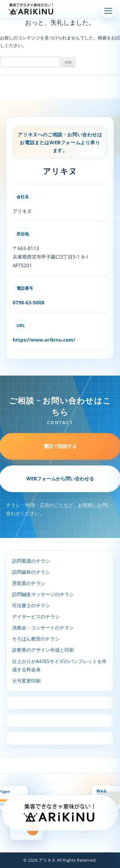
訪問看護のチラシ (31, 561)
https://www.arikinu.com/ (44, 340)
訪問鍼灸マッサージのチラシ (43, 594)
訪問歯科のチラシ (31, 572)
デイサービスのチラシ (36, 617)
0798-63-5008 (29, 302)
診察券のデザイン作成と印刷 (43, 650)
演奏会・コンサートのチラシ (43, 628)
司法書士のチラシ (31, 605)
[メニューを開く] (108, 11)
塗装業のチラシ (29, 583)
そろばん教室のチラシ (36, 639)
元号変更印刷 (26, 681)
